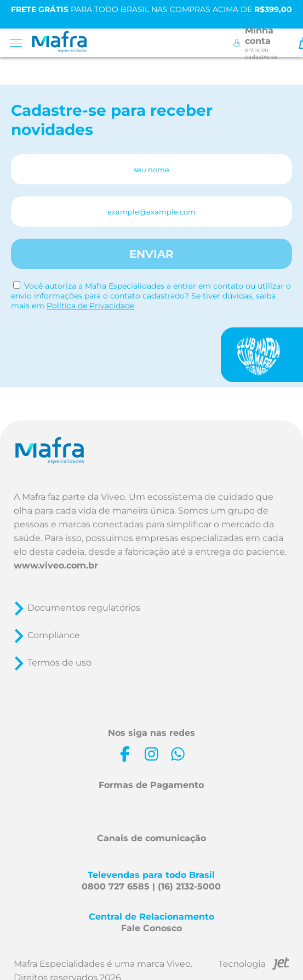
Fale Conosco (151, 928)
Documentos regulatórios (84, 608)
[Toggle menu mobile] (19, 43)
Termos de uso (59, 663)
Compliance (54, 635)
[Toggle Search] (288, 43)
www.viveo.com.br (56, 565)
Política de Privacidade (90, 306)
